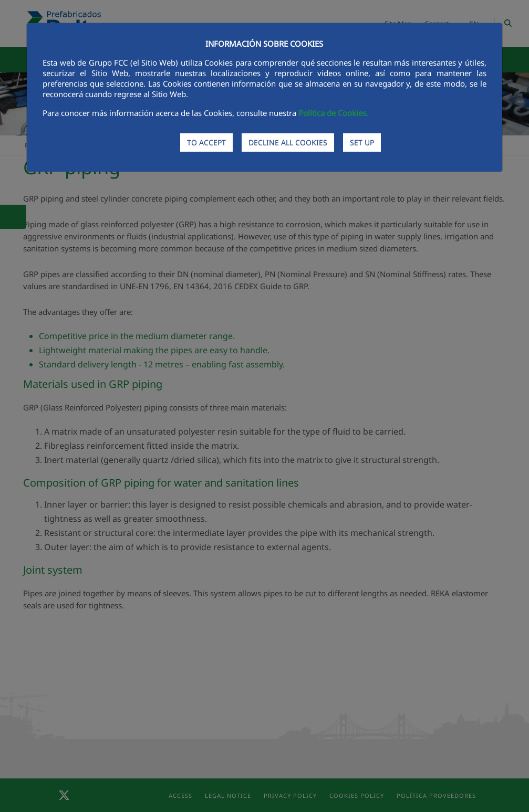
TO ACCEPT (206, 143)
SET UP (362, 143)
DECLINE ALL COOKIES (288, 143)
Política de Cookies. (333, 113)
